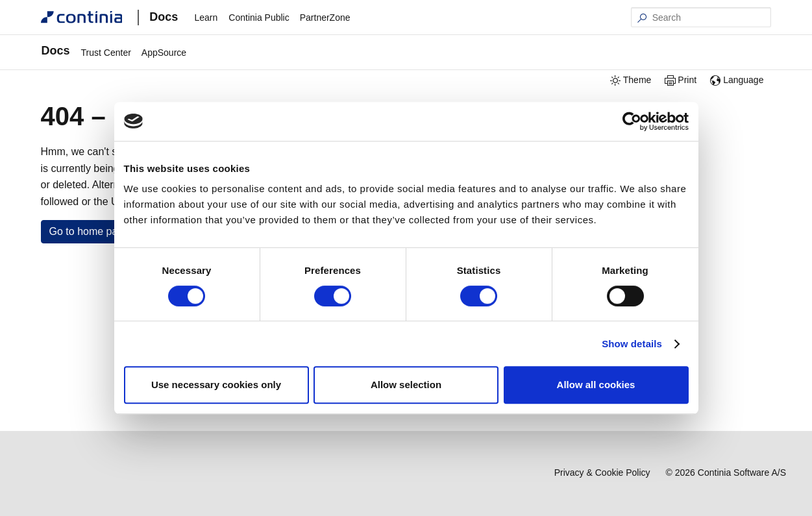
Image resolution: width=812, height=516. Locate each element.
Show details (632, 344)
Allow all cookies (596, 385)
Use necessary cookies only (216, 385)
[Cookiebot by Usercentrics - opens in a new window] (632, 121)
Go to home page (90, 231)
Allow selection (406, 385)
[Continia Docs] (82, 17)
